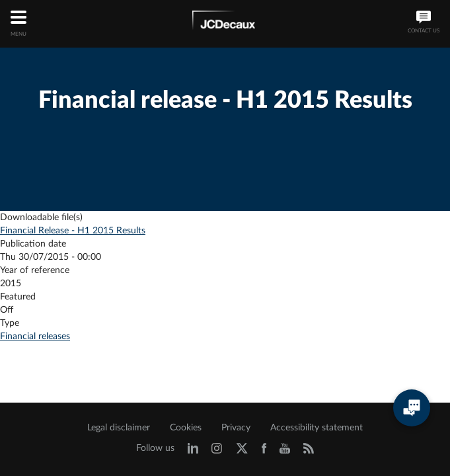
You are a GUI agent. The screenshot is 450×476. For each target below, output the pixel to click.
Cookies (186, 428)
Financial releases (35, 337)
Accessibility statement (317, 428)
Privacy (236, 428)
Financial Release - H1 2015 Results (73, 231)
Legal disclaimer (119, 428)
